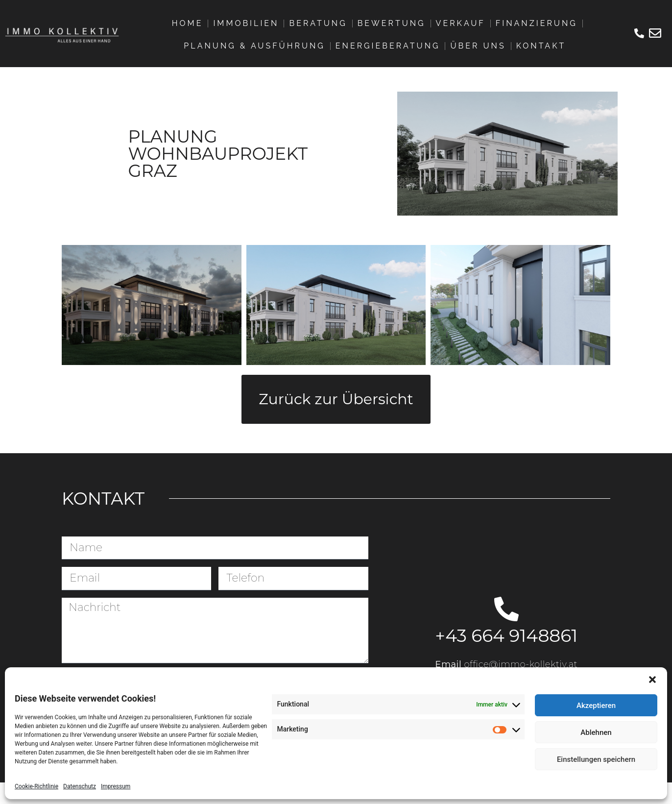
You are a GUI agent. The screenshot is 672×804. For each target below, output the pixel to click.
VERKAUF (461, 23)
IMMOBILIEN (246, 23)
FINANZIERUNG (537, 23)
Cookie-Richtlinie (36, 786)
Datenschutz (80, 786)
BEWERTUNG (392, 23)
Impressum (116, 786)
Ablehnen (596, 732)
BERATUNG (318, 23)
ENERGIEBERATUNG (388, 46)
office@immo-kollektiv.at (521, 664)
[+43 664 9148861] (506, 609)
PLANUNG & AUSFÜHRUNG (254, 46)
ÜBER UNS (478, 46)
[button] (652, 680)
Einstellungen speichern (596, 759)
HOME (188, 23)
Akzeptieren (596, 706)
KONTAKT (541, 46)
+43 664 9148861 (506, 635)
